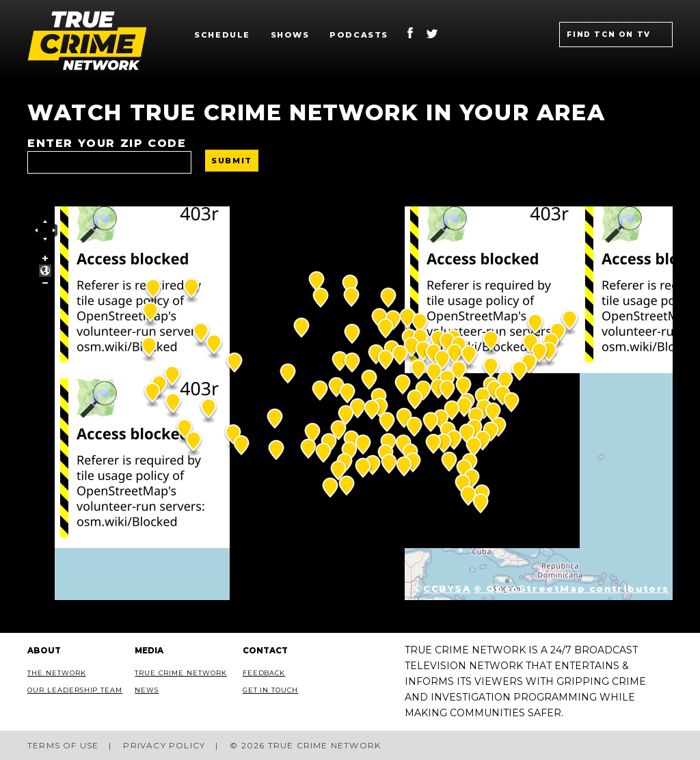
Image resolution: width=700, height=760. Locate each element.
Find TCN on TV (608, 35)
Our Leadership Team (75, 690)
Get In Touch (271, 690)
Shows (290, 35)
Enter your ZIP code (107, 143)
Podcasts (359, 35)
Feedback (264, 673)
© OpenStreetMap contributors (571, 588)
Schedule (222, 35)
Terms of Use (63, 745)
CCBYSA (447, 588)
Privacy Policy (164, 745)
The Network (57, 673)
